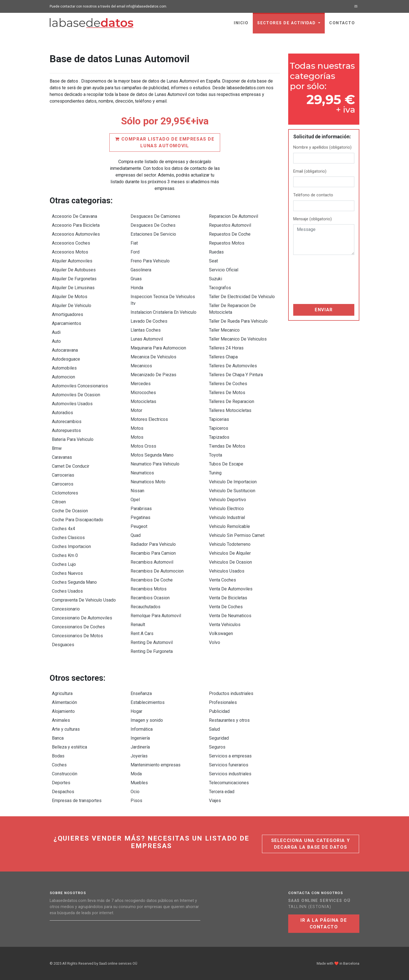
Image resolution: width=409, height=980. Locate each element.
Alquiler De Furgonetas (74, 279)
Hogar (136, 711)
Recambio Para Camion (153, 553)
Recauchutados (145, 607)
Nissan (137, 491)
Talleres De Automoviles (233, 366)
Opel (135, 500)
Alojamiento (63, 711)
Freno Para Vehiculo (150, 261)
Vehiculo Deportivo (228, 500)
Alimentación (64, 702)
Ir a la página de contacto (324, 924)
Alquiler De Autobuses (74, 270)
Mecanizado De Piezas (153, 375)
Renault (138, 625)
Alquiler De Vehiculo (72, 306)
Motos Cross (143, 446)
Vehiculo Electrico (226, 509)
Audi (56, 332)
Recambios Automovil (152, 562)
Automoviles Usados (72, 404)
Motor (136, 410)
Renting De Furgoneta (152, 651)
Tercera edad (222, 792)
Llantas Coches (146, 330)
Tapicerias (219, 419)
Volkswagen (221, 633)
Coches (59, 765)
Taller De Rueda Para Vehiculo (238, 321)
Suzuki (216, 279)
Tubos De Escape (226, 464)
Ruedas (216, 252)
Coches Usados (67, 591)
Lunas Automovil (147, 339)
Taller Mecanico (224, 330)
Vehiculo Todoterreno (230, 544)
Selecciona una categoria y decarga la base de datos (311, 844)
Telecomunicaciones (229, 783)
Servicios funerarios (229, 765)
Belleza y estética (69, 747)
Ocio (135, 792)
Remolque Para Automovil (156, 616)
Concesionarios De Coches (78, 627)
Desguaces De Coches (153, 225)
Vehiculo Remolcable (229, 526)
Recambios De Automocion (157, 571)
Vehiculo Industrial (227, 517)
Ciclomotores (65, 493)
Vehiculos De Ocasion (230, 562)
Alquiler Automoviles (72, 261)
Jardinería (140, 747)
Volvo (215, 642)
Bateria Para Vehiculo (73, 439)
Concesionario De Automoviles (82, 618)
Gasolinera (141, 270)
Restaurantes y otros (229, 720)
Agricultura (62, 693)
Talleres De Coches (228, 384)
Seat (213, 261)
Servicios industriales (230, 774)
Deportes (61, 783)
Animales (61, 720)
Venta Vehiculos (225, 625)
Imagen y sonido (147, 720)
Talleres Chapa (223, 357)
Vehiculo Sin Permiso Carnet (237, 535)
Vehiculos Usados (227, 571)
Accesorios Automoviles (76, 234)
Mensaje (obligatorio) (312, 219)
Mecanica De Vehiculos (153, 357)
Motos (137, 428)
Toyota (216, 455)
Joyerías (139, 756)
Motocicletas (143, 401)
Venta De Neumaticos (230, 616)
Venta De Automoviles (231, 589)
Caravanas (62, 457)
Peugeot (139, 526)
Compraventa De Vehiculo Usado (84, 600)
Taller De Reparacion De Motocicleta (232, 309)
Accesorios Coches (71, 243)
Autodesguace (66, 359)
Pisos (136, 801)
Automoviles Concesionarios (80, 386)
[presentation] (316, 279)
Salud (214, 729)
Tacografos (220, 288)
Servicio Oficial (224, 270)
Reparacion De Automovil (234, 216)
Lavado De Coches (149, 321)
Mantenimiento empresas (156, 765)
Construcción (65, 774)
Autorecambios (67, 422)
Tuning (215, 473)
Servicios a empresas (230, 756)
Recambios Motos (149, 589)
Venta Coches (222, 580)
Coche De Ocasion (70, 511)
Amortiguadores (68, 314)
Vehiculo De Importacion (233, 482)
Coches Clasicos (68, 538)
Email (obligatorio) (310, 171)
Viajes (215, 801)
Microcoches (143, 393)
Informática (142, 729)
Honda (137, 288)
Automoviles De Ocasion (76, 395)
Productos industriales (231, 693)
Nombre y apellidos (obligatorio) (322, 147)
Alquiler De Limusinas (73, 288)
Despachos (63, 792)
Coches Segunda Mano (74, 582)
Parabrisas (141, 509)
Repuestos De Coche (230, 234)
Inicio (241, 23)
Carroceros (63, 484)
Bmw (57, 448)
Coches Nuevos (67, 573)
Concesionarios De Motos (77, 636)
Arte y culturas (66, 729)
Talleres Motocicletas (230, 410)
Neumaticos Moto (148, 482)
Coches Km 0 (65, 555)
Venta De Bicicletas (228, 598)
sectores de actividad (287, 23)
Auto (56, 341)
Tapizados (219, 437)
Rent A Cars (142, 633)
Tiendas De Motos (227, 446)
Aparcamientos (67, 323)
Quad (136, 535)
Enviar (324, 310)
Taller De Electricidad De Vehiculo (242, 297)
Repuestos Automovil (230, 225)
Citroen (59, 502)
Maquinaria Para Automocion (158, 348)
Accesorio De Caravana (74, 216)
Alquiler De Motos (70, 297)
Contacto (342, 23)
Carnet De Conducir (71, 466)
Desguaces (63, 645)
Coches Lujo (64, 564)
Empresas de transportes (77, 801)
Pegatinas (140, 517)
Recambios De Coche (152, 580)
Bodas (58, 756)
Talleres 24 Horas (226, 348)
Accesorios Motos (70, 252)
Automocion (63, 377)
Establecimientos (148, 702)
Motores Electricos (149, 419)
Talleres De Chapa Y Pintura (236, 375)
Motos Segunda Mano (152, 455)
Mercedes (141, 384)
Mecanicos (141, 366)
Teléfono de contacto (313, 195)
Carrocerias (63, 475)
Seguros (217, 747)
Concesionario (66, 609)
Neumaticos (142, 473)
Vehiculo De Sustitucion (232, 491)
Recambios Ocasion (150, 598)
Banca (58, 738)
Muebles (139, 783)
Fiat (134, 243)
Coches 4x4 (63, 529)
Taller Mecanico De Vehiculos (238, 339)
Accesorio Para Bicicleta (76, 225)
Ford (135, 252)
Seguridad (219, 738)
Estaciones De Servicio (153, 234)
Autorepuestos (66, 430)
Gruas (136, 279)
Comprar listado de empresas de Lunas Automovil (165, 142)
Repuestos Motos (227, 243)
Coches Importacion (71, 546)
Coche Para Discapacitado (78, 520)
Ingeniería (140, 738)
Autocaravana (65, 350)
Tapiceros (219, 428)
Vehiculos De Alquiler (230, 553)
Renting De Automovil (152, 642)
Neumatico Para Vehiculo (155, 464)
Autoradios (62, 413)
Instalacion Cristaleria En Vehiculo (163, 312)
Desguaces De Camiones (155, 216)
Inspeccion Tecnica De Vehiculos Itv (163, 300)
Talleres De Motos (227, 393)
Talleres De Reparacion (232, 401)
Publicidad (219, 711)
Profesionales (223, 702)
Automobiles (64, 368)
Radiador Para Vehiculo (153, 544)
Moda (136, 774)
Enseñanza (141, 693)
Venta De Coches (226, 607)
